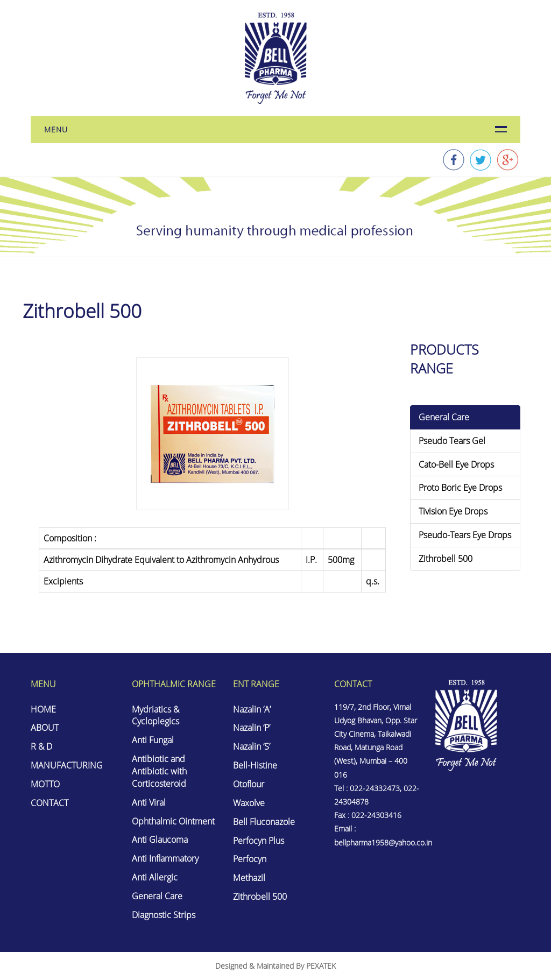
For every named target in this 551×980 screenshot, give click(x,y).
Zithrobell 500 (446, 559)
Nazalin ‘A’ (252, 709)
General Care (444, 417)
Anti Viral (149, 802)
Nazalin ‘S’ (252, 746)
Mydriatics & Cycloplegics (156, 715)
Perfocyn (250, 859)
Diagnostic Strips (164, 915)
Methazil (249, 878)
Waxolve (249, 803)
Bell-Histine (255, 765)
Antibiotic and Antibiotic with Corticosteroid (159, 771)
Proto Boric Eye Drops (460, 488)
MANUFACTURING (67, 765)
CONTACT (50, 803)
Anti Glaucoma (160, 840)
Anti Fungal (153, 740)
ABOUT (45, 728)
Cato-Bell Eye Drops (456, 464)
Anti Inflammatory (165, 858)
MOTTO (45, 784)
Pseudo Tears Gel (452, 441)
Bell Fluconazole (264, 822)
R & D (41, 746)
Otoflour (249, 784)
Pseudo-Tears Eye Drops (465, 535)
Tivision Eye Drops (453, 511)
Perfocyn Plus (259, 841)
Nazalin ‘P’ (252, 728)
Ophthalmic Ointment (173, 821)
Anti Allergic (155, 877)
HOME (43, 709)
